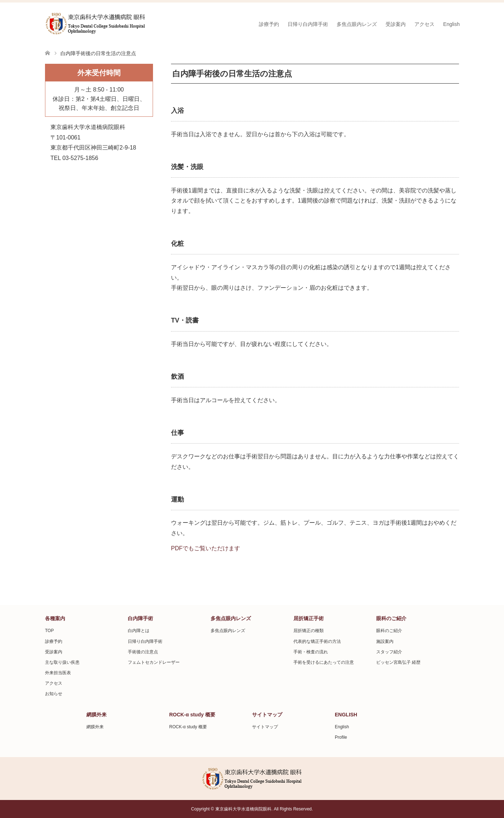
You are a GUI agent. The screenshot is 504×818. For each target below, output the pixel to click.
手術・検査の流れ (311, 652)
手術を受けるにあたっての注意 (324, 662)
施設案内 (385, 641)
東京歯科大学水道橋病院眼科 (243, 809)
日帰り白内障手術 (308, 24)
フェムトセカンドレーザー (154, 662)
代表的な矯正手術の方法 (317, 641)
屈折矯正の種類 (309, 631)
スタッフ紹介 (389, 652)
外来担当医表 (58, 673)
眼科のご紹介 (389, 631)
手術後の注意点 (143, 652)
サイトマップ (265, 727)
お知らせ (54, 694)
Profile (341, 737)
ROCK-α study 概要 (188, 727)
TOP (49, 631)
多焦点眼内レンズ (357, 24)
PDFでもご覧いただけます (206, 548)
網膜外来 (95, 727)
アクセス (424, 24)
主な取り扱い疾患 (62, 662)
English (451, 24)
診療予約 (269, 24)
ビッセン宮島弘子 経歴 (398, 662)
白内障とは (139, 631)
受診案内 (396, 24)
